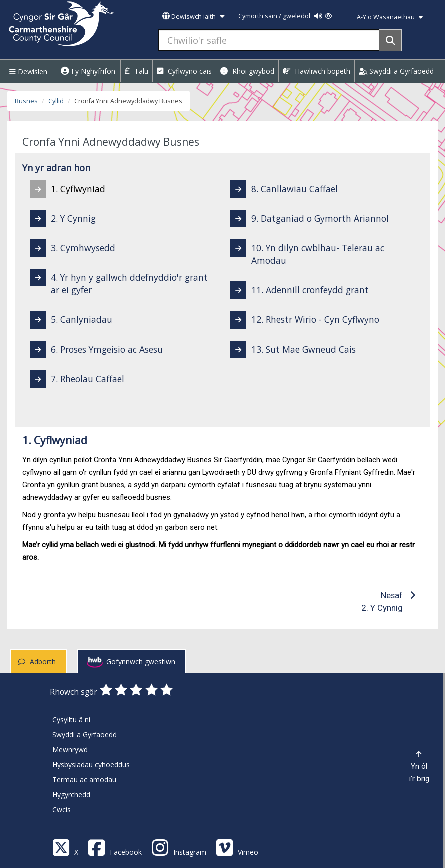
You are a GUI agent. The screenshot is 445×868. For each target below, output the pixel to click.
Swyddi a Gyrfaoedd (396, 71)
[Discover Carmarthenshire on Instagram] (179, 847)
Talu (137, 71)
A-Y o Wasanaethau (390, 17)
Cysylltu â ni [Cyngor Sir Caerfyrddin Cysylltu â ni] (71, 719)
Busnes (26, 101)
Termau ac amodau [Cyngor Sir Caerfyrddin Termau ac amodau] (84, 779)
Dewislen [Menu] (27, 72)
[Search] (390, 40)
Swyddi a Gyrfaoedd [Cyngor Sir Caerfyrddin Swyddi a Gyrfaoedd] (85, 734)
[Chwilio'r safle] (269, 40)
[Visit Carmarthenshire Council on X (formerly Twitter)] (65, 847)
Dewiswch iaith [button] (193, 17)
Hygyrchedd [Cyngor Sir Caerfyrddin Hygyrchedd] (71, 794)
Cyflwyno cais (184, 71)
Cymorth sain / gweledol (285, 16)
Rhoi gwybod (247, 71)
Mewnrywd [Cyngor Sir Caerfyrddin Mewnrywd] (70, 749)
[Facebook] (115, 847)
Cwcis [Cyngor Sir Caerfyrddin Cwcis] (62, 809)
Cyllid (56, 101)
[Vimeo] (237, 847)
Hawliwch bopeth (316, 71)
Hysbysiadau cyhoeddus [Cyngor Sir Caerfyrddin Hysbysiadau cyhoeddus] (91, 764)
